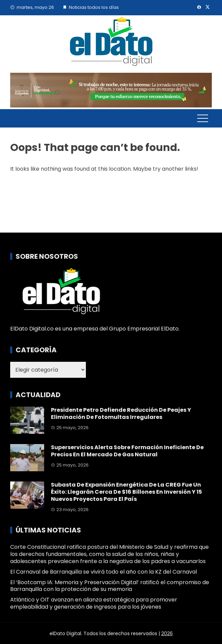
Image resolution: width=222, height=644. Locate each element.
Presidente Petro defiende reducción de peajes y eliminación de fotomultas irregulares (121, 413)
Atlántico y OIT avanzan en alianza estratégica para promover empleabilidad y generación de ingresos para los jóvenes (94, 603)
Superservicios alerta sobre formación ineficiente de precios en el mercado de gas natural (127, 451)
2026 (167, 633)
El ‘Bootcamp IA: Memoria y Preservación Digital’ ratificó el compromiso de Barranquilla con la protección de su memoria (110, 586)
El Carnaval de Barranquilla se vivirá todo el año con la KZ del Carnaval (104, 572)
